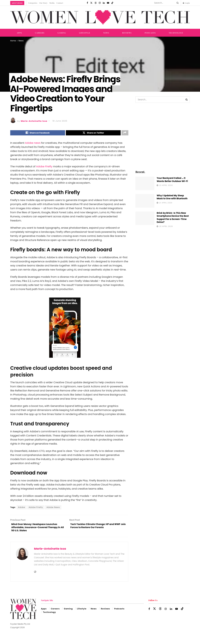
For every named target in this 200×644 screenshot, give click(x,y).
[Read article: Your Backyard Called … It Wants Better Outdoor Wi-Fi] (145, 183)
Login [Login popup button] (186, 3)
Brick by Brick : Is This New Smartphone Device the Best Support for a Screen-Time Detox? (173, 218)
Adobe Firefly (44, 167)
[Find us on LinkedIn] (104, 3)
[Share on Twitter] (93, 133)
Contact (60, 3)
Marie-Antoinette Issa (34, 121)
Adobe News (53, 508)
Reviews (127, 33)
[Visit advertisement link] (163, 136)
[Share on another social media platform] (125, 133)
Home (13, 41)
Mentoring (17, 3)
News (106, 33)
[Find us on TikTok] (112, 3)
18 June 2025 (60, 121)
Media (52, 3)
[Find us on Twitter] (91, 3)
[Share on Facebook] (38, 133)
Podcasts (150, 33)
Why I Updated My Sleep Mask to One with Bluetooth (172, 197)
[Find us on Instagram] (100, 3)
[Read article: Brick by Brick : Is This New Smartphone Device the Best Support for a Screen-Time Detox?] (145, 218)
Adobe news (33, 144)
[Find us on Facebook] (87, 3)
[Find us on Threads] (96, 3)
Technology (176, 33)
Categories (33, 3)
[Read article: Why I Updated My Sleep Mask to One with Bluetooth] (145, 201)
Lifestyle (85, 33)
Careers (40, 33)
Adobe (22, 508)
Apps (19, 33)
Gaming (62, 33)
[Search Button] (177, 3)
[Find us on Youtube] (108, 3)
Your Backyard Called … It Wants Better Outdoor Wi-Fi (172, 180)
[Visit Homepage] (100, 17)
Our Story (43, 3)
